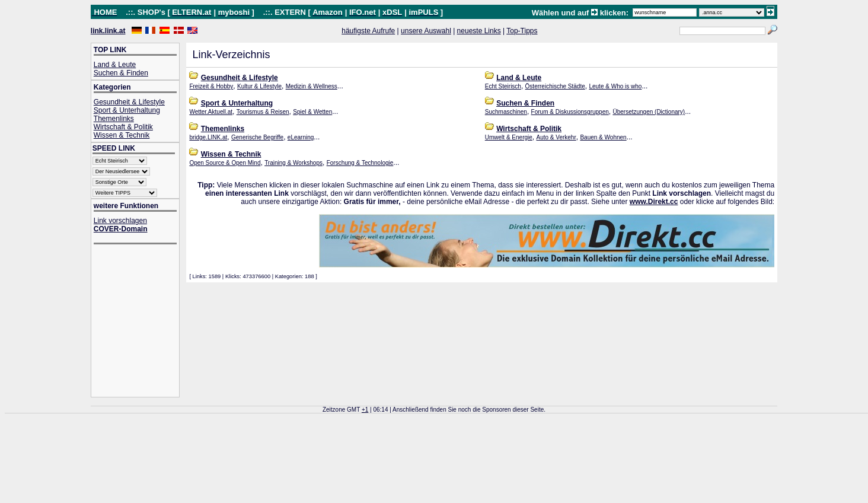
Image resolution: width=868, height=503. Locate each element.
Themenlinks (114, 119)
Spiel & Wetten (312, 112)
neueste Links (479, 31)
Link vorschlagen (120, 221)
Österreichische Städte (555, 86)
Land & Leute (115, 65)
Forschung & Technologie (360, 163)
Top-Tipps (522, 31)
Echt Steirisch (503, 86)
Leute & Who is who (615, 86)
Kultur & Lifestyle (259, 86)
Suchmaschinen (506, 112)
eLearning (301, 137)
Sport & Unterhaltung (127, 110)
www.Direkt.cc (654, 202)
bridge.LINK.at (208, 137)
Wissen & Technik (122, 135)
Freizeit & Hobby (211, 86)
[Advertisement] (141, 322)
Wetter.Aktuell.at (211, 112)
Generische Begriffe (257, 137)
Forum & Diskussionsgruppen (570, 112)
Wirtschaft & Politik (123, 127)
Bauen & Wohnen (603, 137)
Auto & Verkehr (556, 137)
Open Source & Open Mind (225, 163)
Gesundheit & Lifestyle (129, 102)
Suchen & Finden (121, 73)
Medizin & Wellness (312, 86)
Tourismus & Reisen (263, 112)
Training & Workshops (293, 163)
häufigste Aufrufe (368, 31)
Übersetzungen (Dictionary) (649, 112)
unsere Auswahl (426, 31)
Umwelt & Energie (509, 137)
